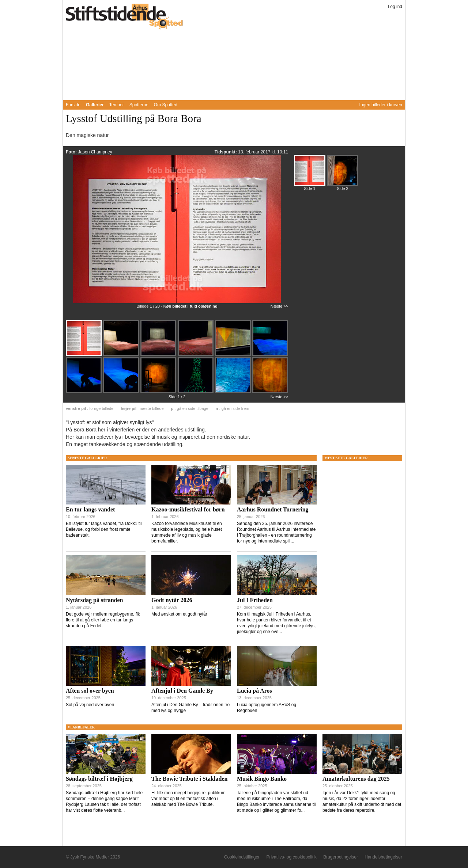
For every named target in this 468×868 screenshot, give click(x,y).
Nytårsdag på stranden (94, 600)
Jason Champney (95, 152)
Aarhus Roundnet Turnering (273, 509)
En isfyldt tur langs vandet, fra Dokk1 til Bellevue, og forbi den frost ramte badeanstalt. (104, 529)
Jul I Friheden (255, 600)
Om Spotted (166, 105)
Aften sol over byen (90, 691)
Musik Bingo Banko (262, 779)
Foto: (72, 152)
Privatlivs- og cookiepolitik (291, 857)
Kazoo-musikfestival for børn (188, 509)
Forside (73, 105)
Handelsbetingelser (383, 857)
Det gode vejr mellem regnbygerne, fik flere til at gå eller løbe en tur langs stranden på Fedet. (103, 620)
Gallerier (95, 105)
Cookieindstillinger (242, 857)
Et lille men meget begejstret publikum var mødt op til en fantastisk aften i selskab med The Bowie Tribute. (188, 799)
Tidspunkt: (226, 152)
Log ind (395, 7)
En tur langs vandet (90, 509)
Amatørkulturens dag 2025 (356, 779)
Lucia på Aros (254, 691)
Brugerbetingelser (341, 857)
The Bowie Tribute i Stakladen (189, 779)
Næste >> (279, 306)
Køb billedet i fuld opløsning (190, 306)
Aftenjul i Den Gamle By (182, 691)
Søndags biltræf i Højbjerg (99, 779)
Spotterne (139, 105)
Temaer (117, 105)
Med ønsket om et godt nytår (179, 614)
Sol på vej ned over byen (90, 705)
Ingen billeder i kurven (381, 105)
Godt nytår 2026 (172, 600)
